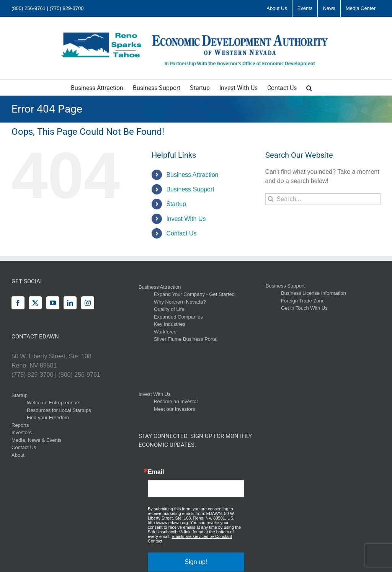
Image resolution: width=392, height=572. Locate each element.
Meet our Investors (175, 409)
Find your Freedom (48, 418)
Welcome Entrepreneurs (54, 403)
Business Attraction (192, 175)
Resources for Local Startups (59, 410)
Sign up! (196, 562)
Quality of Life (169, 309)
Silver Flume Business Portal (186, 339)
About (18, 455)
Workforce (165, 332)
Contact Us (181, 233)
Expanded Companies (178, 317)
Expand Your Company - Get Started (194, 294)
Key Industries (170, 324)
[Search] (271, 199)
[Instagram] (88, 303)
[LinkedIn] (70, 303)
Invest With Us (186, 219)
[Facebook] (18, 303)
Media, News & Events (37, 440)
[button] (309, 87)
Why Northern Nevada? (180, 302)
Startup (176, 204)
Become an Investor (176, 401)
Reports (20, 425)
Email (156, 472)
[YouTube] (53, 303)
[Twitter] (35, 303)
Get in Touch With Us (304, 308)
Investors (22, 432)
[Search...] (323, 199)
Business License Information (314, 293)
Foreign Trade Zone (303, 301)
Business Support (190, 189)
